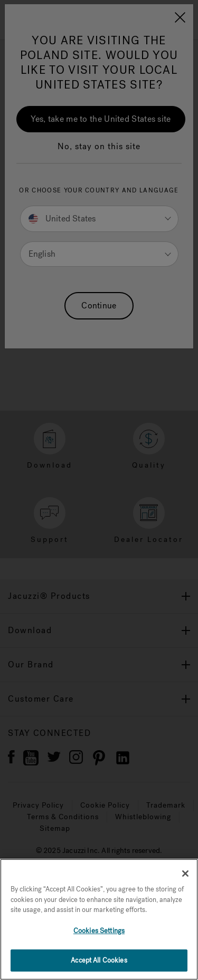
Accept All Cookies (99, 960)
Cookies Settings (99, 931)
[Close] (185, 874)
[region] (99, 919)
